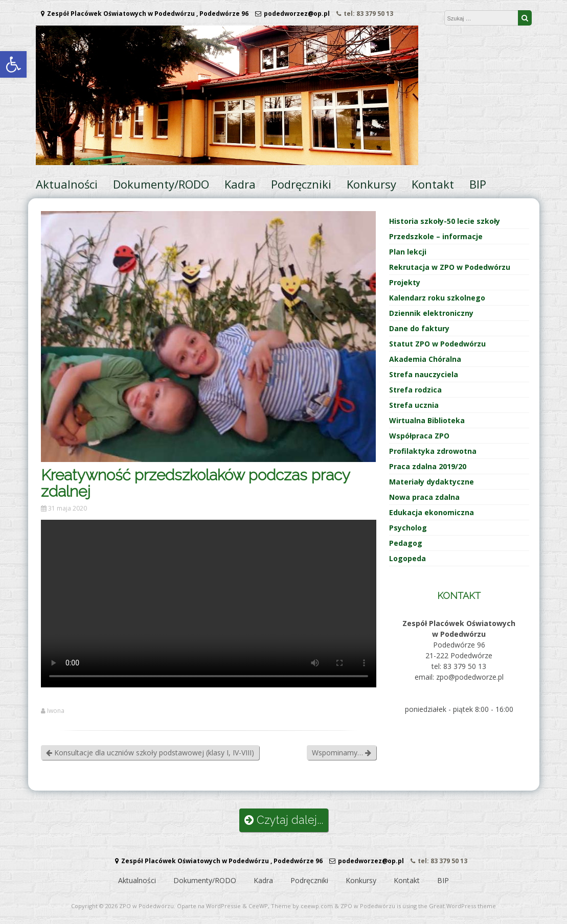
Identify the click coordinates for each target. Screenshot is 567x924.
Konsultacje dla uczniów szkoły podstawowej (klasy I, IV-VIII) (150, 753)
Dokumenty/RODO (161, 184)
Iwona (56, 711)
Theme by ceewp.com (302, 906)
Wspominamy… (342, 753)
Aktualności (67, 184)
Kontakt (433, 184)
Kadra (240, 184)
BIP (478, 184)
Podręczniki (301, 184)
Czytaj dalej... (284, 820)
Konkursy (371, 184)
